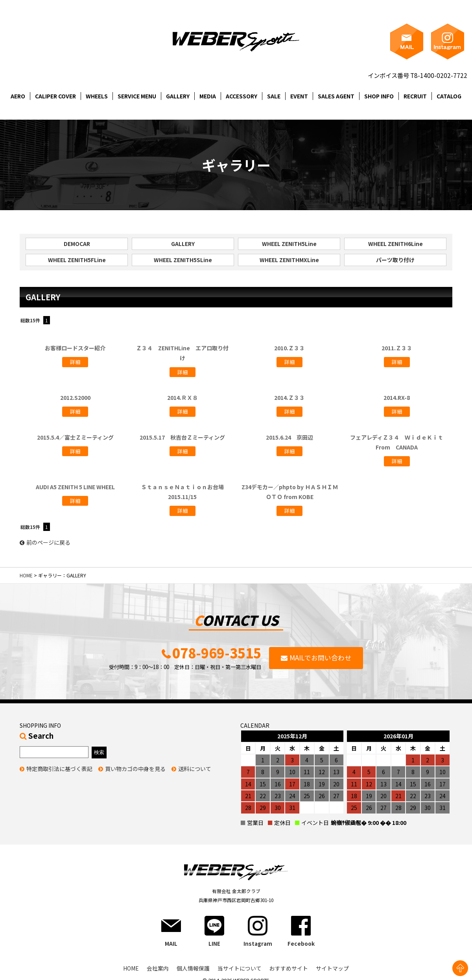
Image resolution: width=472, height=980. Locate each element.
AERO (18, 96)
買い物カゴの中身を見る (135, 769)
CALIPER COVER (55, 96)
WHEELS (97, 96)
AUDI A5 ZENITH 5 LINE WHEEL (75, 487)
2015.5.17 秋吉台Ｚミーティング (182, 437)
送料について (195, 769)
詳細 (75, 362)
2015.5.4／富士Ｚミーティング (75, 437)
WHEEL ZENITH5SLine (183, 260)
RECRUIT (415, 96)
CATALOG (449, 96)
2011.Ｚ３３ (397, 348)
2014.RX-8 (397, 398)
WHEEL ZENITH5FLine (77, 260)
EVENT (299, 96)
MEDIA (208, 96)
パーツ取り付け (395, 260)
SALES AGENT (336, 96)
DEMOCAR (77, 244)
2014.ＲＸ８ (183, 398)
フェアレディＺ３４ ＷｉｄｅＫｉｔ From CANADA (399, 442)
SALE (274, 96)
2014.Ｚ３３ (289, 398)
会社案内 (158, 969)
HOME (26, 576)
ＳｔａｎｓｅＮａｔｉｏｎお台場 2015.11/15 (185, 492)
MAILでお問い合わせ (321, 658)
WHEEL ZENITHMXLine (289, 260)
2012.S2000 (75, 398)
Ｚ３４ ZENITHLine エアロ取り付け (182, 353)
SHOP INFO (379, 96)
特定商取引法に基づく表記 (59, 769)
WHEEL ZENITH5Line (289, 244)
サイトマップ (332, 969)
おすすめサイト (289, 969)
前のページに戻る (45, 543)
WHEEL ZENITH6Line (395, 244)
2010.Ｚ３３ (289, 348)
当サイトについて (240, 969)
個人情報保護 (193, 969)
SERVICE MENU (137, 96)
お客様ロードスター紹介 (75, 348)
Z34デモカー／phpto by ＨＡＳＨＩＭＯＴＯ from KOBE (290, 492)
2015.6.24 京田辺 (289, 437)
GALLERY (178, 96)
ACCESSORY (242, 96)
